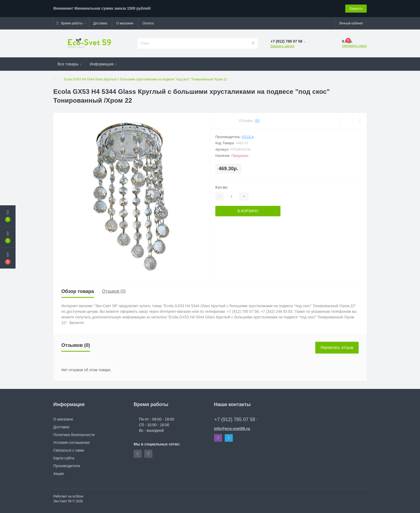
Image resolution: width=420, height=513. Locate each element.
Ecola (248, 137)
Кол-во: (222, 187)
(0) (257, 121)
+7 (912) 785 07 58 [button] (236, 419)
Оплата (148, 23)
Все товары (69, 64)
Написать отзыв (337, 347)
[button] (71, 23)
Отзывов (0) (114, 291)
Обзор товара (78, 291)
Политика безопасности (74, 435)
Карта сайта (64, 458)
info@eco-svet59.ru (232, 429)
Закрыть (356, 8)
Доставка (100, 23)
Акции (59, 474)
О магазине (125, 23)
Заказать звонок (282, 46)
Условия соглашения (72, 443)
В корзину (248, 211)
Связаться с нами (69, 450)
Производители (67, 466)
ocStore (78, 496)
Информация (103, 64)
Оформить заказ (354, 46)
